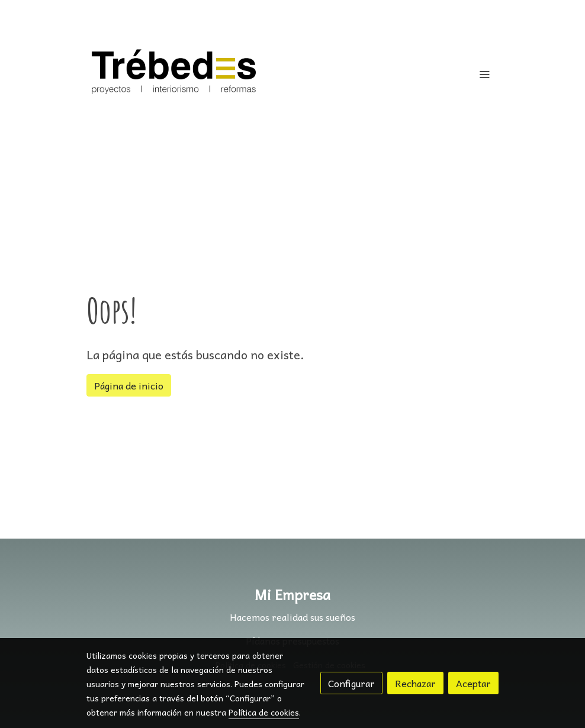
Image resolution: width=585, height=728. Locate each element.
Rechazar (415, 683)
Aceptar (473, 683)
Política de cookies (264, 712)
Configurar (351, 683)
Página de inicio (129, 385)
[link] (174, 74)
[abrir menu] (484, 74)
